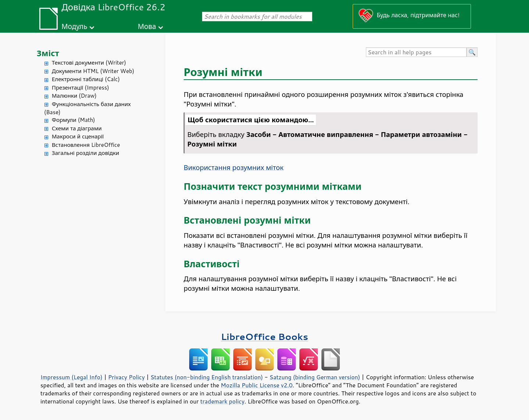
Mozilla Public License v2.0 (257, 385)
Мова (147, 26)
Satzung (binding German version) (315, 377)
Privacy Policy (126, 377)
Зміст (48, 53)
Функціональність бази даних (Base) (87, 108)
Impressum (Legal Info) (71, 377)
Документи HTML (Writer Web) (93, 71)
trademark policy (222, 401)
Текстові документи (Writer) (89, 63)
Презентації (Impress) (80, 88)
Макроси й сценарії (78, 136)
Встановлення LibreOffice (86, 145)
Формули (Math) (73, 120)
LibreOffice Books (264, 336)
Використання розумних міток (234, 167)
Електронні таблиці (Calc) (86, 79)
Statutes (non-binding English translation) (206, 377)
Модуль (74, 26)
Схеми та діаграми (77, 128)
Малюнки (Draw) (74, 96)
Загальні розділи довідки (85, 153)
